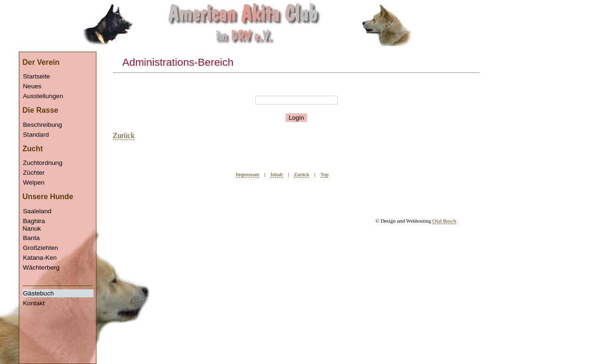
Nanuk (58, 266)
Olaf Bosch (444, 221)
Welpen (34, 182)
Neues (32, 86)
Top (324, 174)
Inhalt (277, 174)
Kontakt (34, 303)
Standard (36, 135)
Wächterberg (41, 267)
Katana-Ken (40, 258)
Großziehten (41, 248)
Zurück (124, 136)
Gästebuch (39, 293)
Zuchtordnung (43, 163)
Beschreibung (43, 125)
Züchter (34, 173)
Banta (32, 238)
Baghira (34, 221)
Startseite (36, 76)
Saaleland (37, 211)
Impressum (248, 174)
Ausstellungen (43, 96)
